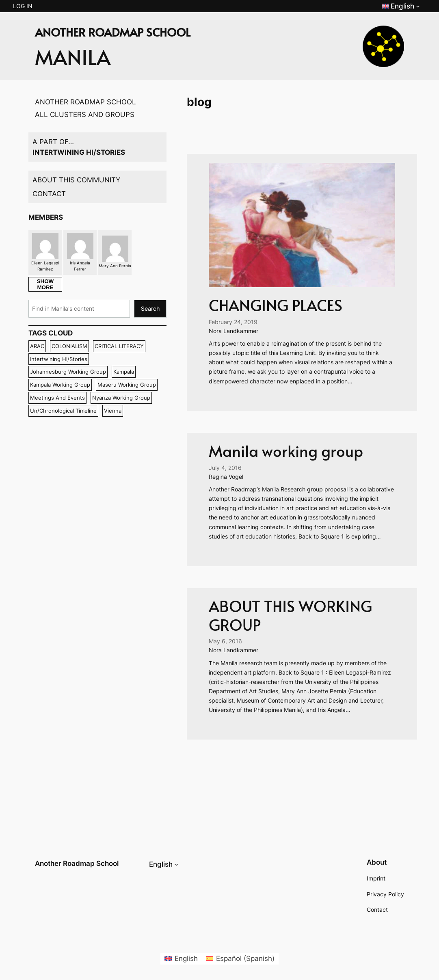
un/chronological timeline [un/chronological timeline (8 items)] (63, 411)
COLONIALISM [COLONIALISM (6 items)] (69, 346)
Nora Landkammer (234, 331)
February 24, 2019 (233, 322)
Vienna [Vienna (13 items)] (113, 411)
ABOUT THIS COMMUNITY (76, 180)
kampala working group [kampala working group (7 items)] (60, 385)
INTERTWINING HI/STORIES (79, 152)
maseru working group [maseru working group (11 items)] (127, 385)
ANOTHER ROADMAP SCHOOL (85, 102)
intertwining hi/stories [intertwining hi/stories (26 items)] (59, 359)
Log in (23, 6)
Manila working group (286, 451)
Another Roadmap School (77, 863)
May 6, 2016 (225, 641)
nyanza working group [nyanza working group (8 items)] (121, 398)
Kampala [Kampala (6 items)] (124, 372)
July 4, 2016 (225, 468)
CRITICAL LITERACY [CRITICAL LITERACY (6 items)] (119, 346)
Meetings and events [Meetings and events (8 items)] (57, 398)
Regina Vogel (226, 477)
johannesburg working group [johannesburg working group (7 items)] (68, 372)
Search (150, 308)
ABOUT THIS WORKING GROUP (290, 615)
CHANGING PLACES (276, 305)
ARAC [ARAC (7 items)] (37, 346)
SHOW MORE (45, 284)
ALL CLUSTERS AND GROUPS (85, 115)
